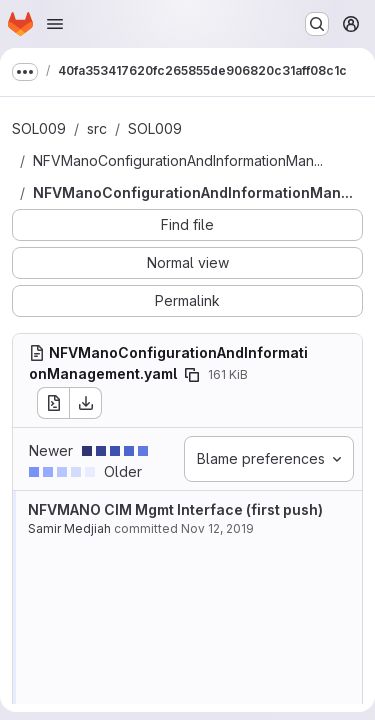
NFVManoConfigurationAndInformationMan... (178, 160)
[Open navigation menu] (55, 24)
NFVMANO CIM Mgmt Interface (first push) (175, 509)
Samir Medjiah (69, 528)
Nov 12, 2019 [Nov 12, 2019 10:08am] (217, 528)
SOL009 (39, 128)
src (97, 128)
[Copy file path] (192, 375)
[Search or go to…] (317, 24)
